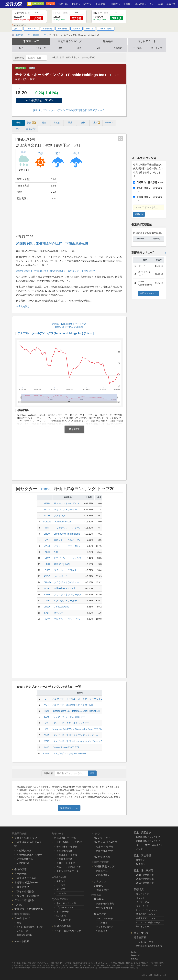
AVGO (47, 576)
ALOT (47, 516)
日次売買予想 (23, 863)
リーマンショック (105, 919)
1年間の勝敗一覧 (25, 859)
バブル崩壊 (102, 923)
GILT (47, 570)
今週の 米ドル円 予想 (67, 855)
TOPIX (18, 905)
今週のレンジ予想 (105, 847)
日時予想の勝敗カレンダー (29, 855)
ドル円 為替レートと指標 (68, 842)
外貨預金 (140, 860)
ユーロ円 (61, 885)
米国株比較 (62, 29)
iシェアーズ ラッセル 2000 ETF (69, 717)
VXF (47, 735)
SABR (47, 613)
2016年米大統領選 (145, 883)
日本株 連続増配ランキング (30, 927)
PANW (47, 619)
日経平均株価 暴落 (105, 904)
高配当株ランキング (70, 41)
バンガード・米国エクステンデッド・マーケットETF (80, 735)
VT (46, 729)
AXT (56, 552)
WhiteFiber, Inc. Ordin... (66, 588)
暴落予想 (171, 4)
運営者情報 (140, 937)
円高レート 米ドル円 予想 (69, 867)
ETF (99, 48)
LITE (47, 601)
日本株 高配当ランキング (148, 837)
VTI (46, 699)
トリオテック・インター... (67, 528)
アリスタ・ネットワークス (68, 595)
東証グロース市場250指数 (29, 909)
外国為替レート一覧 (65, 838)
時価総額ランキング (146, 914)
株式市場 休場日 (24, 935)
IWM (47, 717)
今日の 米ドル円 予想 (67, 847)
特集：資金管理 (142, 855)
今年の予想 (20, 874)
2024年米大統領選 (145, 875)
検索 (92, 773)
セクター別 (41, 48)
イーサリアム (143, 902)
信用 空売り (31, 129)
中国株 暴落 (102, 931)
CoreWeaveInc (61, 607)
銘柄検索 (108, 41)
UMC (47, 564)
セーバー (58, 613)
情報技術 (20, 68)
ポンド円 (61, 889)
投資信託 (140, 864)
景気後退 (118, 48)
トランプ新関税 (106, 29)
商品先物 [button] (141, 4)
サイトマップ (141, 933)
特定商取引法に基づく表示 (149, 946)
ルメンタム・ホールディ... (67, 601)
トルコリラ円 (63, 912)
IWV (46, 747)
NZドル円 (61, 916)
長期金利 (77, 29)
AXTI (47, 552)
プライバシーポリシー (147, 942)
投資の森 (14, 4)
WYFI (47, 588)
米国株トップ (31, 41)
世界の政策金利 (63, 926)
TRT (47, 528)
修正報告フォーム (69, 808)
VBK (46, 741)
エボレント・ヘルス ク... (67, 540)
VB (47, 723)
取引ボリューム (144, 927)
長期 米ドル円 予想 (66, 863)
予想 (31, 123)
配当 (21, 48)
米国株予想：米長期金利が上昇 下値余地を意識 (52, 243)
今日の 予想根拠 (64, 851)
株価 (18, 123)
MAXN (47, 509)
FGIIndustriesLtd (62, 522)
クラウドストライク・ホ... (67, 582)
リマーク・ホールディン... (67, 503)
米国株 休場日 (103, 875)
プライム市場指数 (24, 891)
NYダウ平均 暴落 (104, 908)
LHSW (47, 534)
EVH (47, 540)
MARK (47, 503)
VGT (47, 705)
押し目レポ (157, 48)
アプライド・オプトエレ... (67, 546)
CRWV (47, 607)
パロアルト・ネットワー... (67, 619)
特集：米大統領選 (144, 870)
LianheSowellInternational (67, 534)
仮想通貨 (139, 889)
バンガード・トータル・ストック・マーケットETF (79, 699)
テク (18, 129)
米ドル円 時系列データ (67, 871)
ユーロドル (62, 893)
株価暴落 (99, 899)
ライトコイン (143, 906)
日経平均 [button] (63, 4)
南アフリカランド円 (66, 903)
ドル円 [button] (76, 4)
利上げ (96, 123)
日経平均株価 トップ (26, 838)
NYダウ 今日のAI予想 (106, 842)
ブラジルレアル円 (65, 908)
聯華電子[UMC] (62, 564)
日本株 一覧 (22, 931)
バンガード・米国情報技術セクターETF (73, 705)
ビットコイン (143, 894)
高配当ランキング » (149, 293)
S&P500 (98, 886)
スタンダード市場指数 (27, 896)
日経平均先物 (22, 887)
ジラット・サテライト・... (67, 570)
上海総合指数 (101, 890)
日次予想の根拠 (24, 851)
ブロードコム (61, 576)
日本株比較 (47, 29)
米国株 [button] (128, 4)
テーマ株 (90, 29)
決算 (60, 48)
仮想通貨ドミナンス (146, 918)
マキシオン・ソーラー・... (67, 509)
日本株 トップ (22, 918)
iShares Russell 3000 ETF (66, 747)
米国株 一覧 (102, 871)
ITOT (47, 711)
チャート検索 (156, 4)
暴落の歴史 (100, 914)
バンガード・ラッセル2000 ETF (69, 753)
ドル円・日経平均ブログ (68, 931)
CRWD (47, 582)
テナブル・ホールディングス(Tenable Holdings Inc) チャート (56, 333)
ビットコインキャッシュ (148, 910)
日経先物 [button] (102, 4)
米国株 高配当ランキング (148, 841)
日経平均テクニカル (25, 878)
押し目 (51, 4)
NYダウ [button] (88, 4)
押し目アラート (147, 41)
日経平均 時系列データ (27, 883)
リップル (140, 898)
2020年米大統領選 (145, 879)
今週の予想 (20, 869)
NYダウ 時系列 (102, 857)
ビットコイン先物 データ (148, 922)
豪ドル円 (61, 881)
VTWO (46, 753)
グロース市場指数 (24, 900)
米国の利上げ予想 (105, 851)
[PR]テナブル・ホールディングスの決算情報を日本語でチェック (69, 110)
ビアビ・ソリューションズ (68, 558)
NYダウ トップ (102, 838)
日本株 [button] (115, 4)
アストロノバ (61, 516)
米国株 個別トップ (104, 866)
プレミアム (38, 4)
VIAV (47, 558)
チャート (109, 123)
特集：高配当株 (142, 832)
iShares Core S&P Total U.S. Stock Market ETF (77, 711)
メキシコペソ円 (64, 920)
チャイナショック (105, 927)
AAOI (47, 546)
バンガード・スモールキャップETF (71, 723)
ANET (47, 595)
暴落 (79, 48)
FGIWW (47, 522)
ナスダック (100, 881)
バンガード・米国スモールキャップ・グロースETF (79, 741)
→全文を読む (23, 306)
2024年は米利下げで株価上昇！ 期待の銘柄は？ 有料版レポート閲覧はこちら (57, 271)
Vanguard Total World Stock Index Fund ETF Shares (79, 729)
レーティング (31, 29)
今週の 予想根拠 (64, 859)
